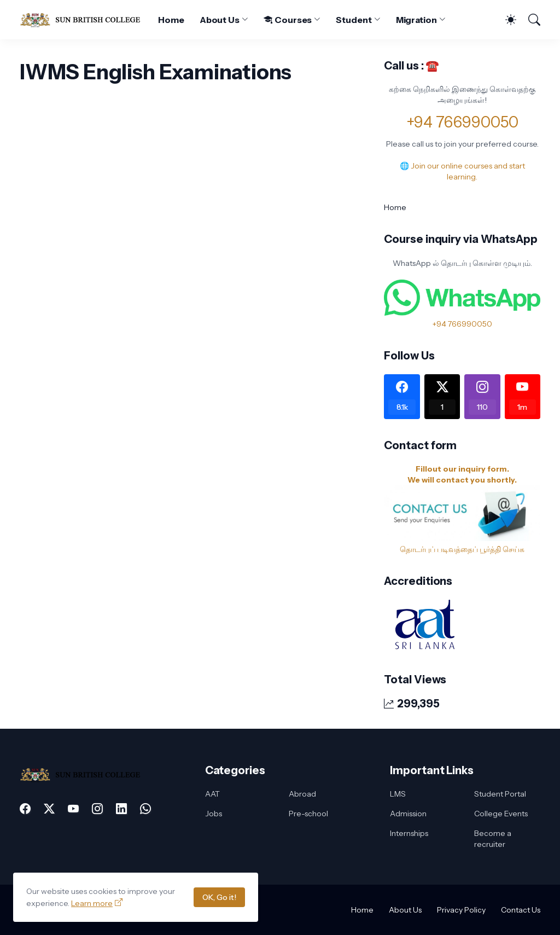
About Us (220, 20)
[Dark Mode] (505, 20)
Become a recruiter (493, 839)
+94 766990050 (462, 122)
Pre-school (308, 814)
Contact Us (521, 910)
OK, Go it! (219, 897)
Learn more (92, 903)
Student (354, 20)
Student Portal (500, 794)
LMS (398, 794)
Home (171, 20)
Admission (408, 814)
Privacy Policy (461, 910)
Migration (416, 20)
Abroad (302, 794)
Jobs (214, 814)
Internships (409, 833)
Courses (288, 20)
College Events (501, 814)
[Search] (529, 20)
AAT (212, 794)
